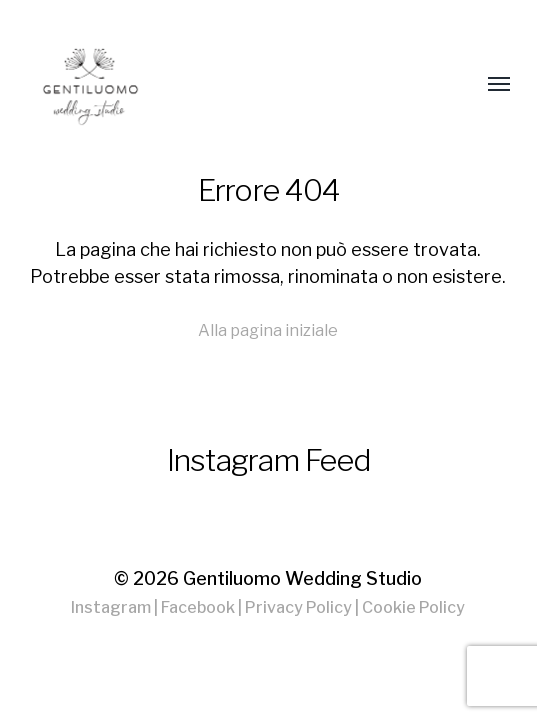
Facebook (198, 607)
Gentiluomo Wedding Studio (302, 578)
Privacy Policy (298, 607)
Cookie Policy (413, 607)
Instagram (111, 607)
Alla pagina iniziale (268, 330)
